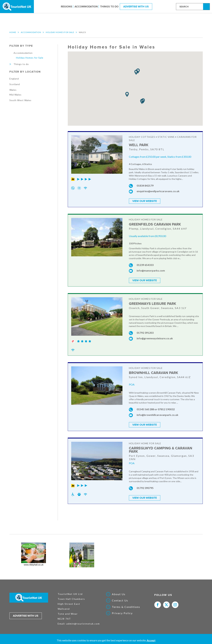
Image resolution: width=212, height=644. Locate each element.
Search (207, 6)
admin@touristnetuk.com (83, 623)
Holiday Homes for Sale (60, 32)
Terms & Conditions (126, 607)
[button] (127, 94)
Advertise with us (26, 616)
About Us (119, 594)
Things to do (109, 6)
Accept (151, 640)
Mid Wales (15, 95)
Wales (13, 90)
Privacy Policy (122, 613)
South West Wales (20, 100)
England (14, 79)
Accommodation (86, 6)
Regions (67, 6)
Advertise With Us (136, 6)
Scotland (15, 84)
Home (13, 32)
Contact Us (120, 600)
